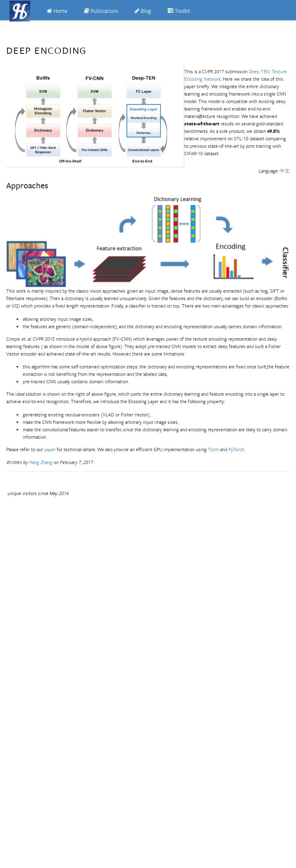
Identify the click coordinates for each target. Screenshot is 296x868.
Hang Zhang (41, 462)
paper (50, 449)
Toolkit (179, 11)
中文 (285, 171)
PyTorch (236, 449)
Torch (213, 449)
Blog (143, 11)
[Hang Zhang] (20, 11)
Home (57, 11)
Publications (101, 11)
